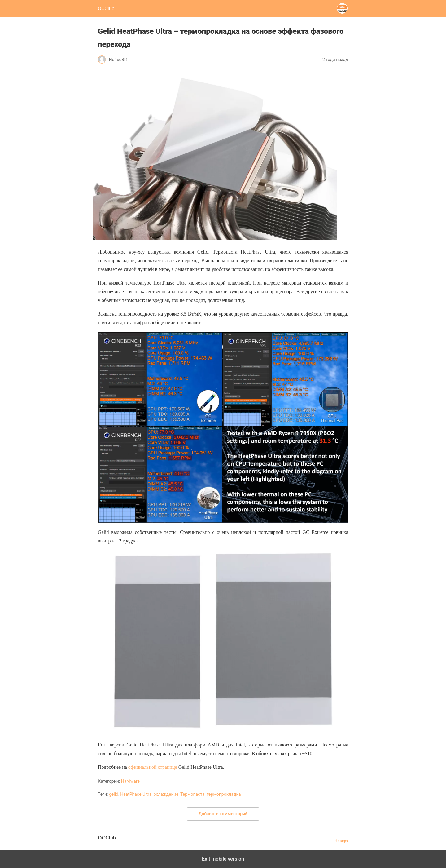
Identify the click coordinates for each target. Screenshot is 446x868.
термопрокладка (224, 794)
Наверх (341, 841)
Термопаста (192, 794)
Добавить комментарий (223, 814)
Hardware (130, 781)
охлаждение (166, 794)
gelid (114, 794)
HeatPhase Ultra (136, 794)
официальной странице (153, 767)
